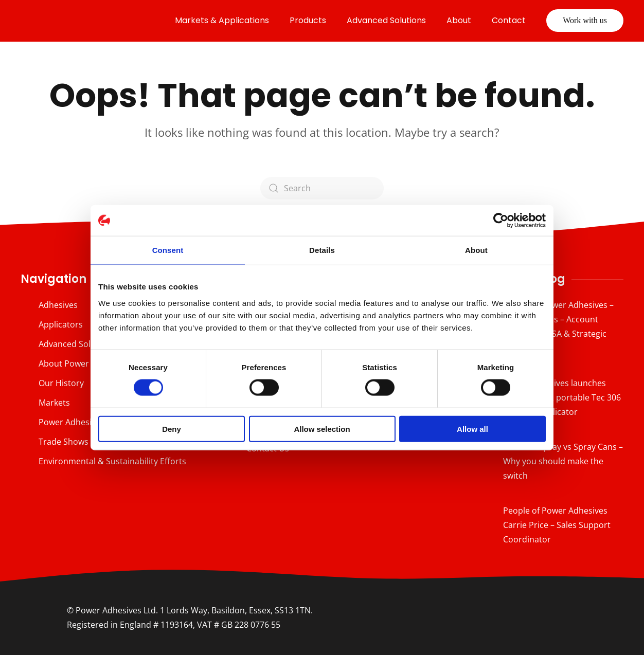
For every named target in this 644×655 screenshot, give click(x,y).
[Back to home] (93, 21)
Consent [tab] (168, 250)
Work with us (585, 20)
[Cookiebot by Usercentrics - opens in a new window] (501, 221)
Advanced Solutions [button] (386, 20)
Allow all (472, 429)
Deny (172, 429)
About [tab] (476, 250)
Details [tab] (322, 250)
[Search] (322, 188)
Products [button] (308, 20)
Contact (509, 20)
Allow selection (322, 429)
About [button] (459, 20)
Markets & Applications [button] (222, 20)
